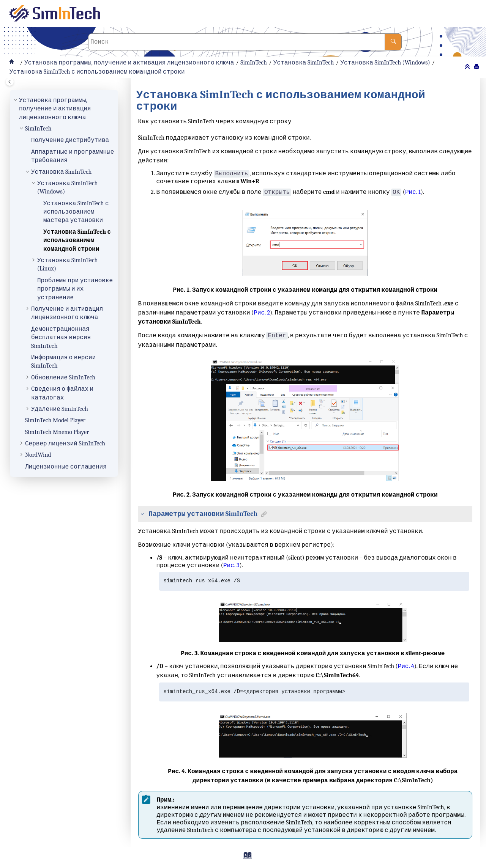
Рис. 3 (231, 565)
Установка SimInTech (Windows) (385, 63)
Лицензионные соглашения (66, 467)
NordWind (38, 455)
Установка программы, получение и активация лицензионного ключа (129, 63)
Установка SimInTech (304, 63)
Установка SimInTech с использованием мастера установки (76, 212)
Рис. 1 (413, 192)
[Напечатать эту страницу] (477, 67)
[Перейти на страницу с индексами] (245, 858)
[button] (16, 100)
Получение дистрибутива (70, 140)
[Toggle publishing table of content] (10, 82)
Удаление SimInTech (60, 409)
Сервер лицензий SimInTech (65, 443)
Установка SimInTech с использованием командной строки (97, 72)
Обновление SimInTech (63, 377)
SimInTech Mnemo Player (57, 432)
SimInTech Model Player (55, 420)
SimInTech (254, 63)
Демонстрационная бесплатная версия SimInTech (61, 337)
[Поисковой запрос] (245, 42)
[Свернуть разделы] (468, 67)
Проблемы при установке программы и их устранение (75, 289)
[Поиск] (393, 42)
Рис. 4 (406, 666)
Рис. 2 (262, 313)
